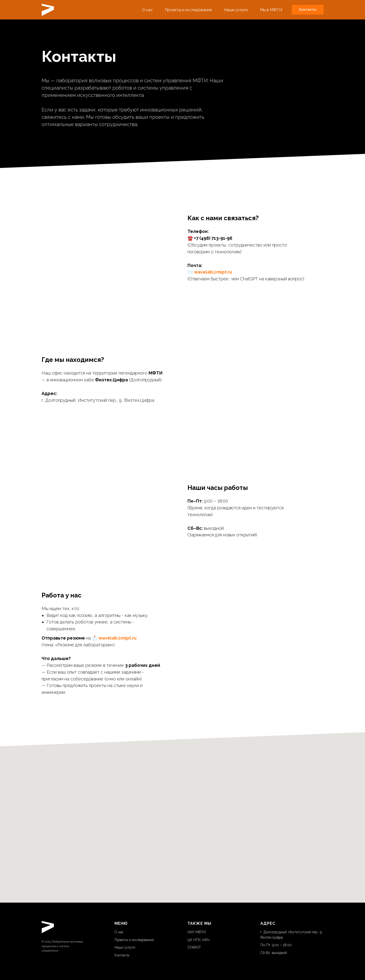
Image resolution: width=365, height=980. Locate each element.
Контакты (122, 955)
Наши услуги (236, 10)
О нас (147, 10)
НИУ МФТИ (197, 932)
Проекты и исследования (188, 10)
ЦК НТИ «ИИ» (199, 940)
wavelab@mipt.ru (213, 272)
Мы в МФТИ (271, 10)
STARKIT (194, 947)
